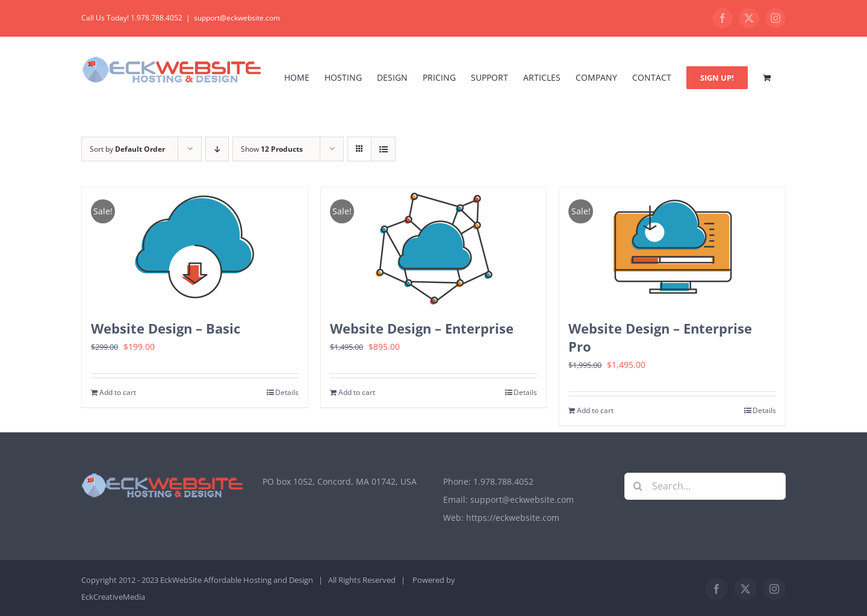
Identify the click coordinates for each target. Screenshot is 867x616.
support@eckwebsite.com (237, 18)
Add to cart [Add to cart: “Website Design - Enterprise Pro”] (595, 410)
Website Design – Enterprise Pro (660, 337)
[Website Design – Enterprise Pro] (672, 247)
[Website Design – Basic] (195, 247)
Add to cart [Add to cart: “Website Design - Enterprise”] (357, 392)
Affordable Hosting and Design (258, 580)
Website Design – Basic (166, 328)
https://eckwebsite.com (513, 518)
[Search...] (705, 486)
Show (272, 149)
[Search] (638, 486)
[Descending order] (217, 149)
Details (287, 392)
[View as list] (383, 149)
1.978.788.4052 (503, 481)
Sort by (127, 149)
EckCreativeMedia (113, 597)
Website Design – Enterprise (422, 328)
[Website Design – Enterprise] (434, 247)
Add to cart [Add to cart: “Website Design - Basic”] (118, 392)
